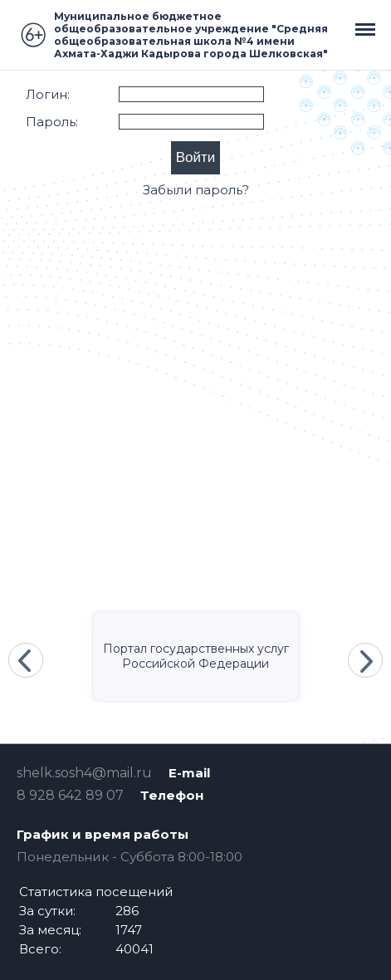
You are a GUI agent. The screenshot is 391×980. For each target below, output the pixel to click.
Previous (26, 660)
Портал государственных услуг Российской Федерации (196, 656)
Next (365, 660)
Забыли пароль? (196, 190)
